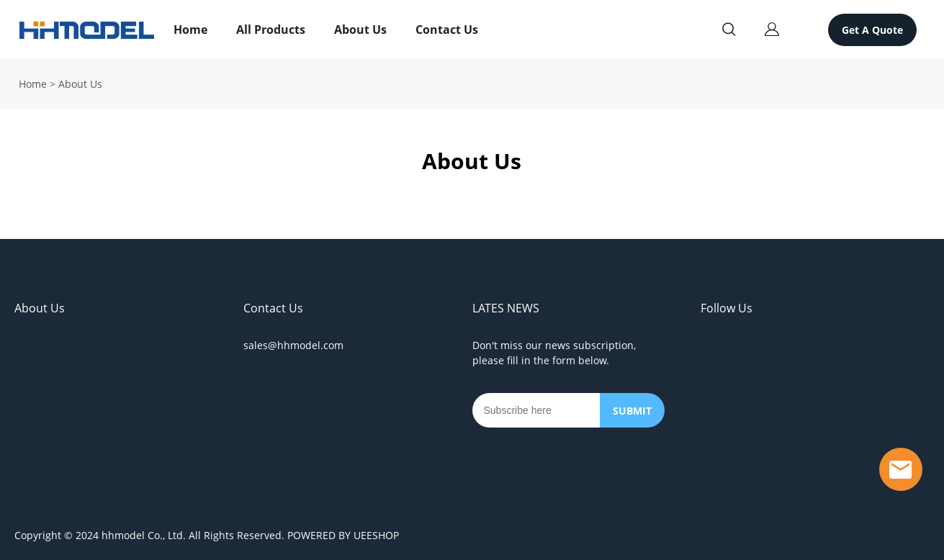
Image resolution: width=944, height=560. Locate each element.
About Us (360, 30)
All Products (271, 30)
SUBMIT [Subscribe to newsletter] (632, 411)
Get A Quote (872, 30)
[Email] (536, 410)
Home (190, 30)
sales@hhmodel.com (293, 345)
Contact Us (447, 30)
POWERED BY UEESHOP (343, 535)
